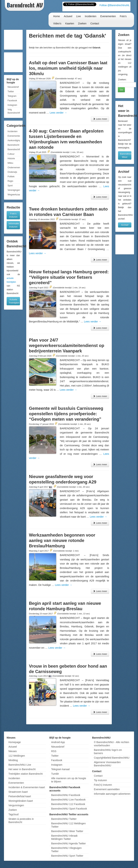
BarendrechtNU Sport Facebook (69, 809)
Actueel (68, 16)
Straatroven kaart (18, 792)
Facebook (12, 101)
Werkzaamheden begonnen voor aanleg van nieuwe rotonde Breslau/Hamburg (62, 540)
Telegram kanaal (60, 769)
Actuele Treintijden (14, 301)
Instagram (12, 105)
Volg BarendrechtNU (14, 111)
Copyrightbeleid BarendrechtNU (112, 758)
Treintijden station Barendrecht (26, 774)
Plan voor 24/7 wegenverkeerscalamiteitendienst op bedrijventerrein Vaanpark (67, 345)
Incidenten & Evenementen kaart (27, 787)
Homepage (15, 742)
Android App (58, 742)
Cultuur (11, 154)
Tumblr (55, 774)
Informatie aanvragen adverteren (112, 794)
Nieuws (13, 751)
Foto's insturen (13, 215)
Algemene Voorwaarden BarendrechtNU (107, 764)
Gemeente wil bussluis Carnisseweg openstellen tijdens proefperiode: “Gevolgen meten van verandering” (66, 414)
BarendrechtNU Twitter (64, 819)
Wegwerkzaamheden (14, 195)
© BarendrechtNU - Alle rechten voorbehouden (111, 744)
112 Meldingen (17, 756)
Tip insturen (100, 780)
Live (79, 16)
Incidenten (91, 16)
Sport (10, 186)
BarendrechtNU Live (20, 765)
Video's (57, 23)
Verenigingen (14, 190)
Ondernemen (14, 168)
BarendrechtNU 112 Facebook (68, 804)
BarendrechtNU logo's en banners (108, 752)
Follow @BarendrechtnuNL (115, 5)
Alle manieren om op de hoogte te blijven (69, 780)
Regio (10, 181)
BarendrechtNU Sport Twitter (67, 856)
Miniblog (13, 760)
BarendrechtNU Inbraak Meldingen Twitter (64, 837)
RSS (54, 751)
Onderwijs (12, 172)
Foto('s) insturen (103, 785)
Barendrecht (13, 145)
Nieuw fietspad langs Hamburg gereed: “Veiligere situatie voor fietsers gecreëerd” (69, 277)
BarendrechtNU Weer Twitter (67, 831)
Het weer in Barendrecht (22, 769)
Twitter (11, 92)
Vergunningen (16, 805)
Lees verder (58, 113)
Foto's (123, 16)
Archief (125, 225)
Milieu (10, 163)
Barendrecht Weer (126, 155)
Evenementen (108, 16)
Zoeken (82, 23)
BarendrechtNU (14, 149)
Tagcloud (13, 814)
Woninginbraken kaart (21, 801)
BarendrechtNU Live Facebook (68, 800)
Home (57, 16)
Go (121, 90)
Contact (95, 23)
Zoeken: (122, 80)
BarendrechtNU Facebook (66, 795)
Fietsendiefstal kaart (20, 796)
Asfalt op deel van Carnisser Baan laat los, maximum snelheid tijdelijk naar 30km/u (68, 68)
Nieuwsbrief (13, 87)
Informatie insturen (14, 225)
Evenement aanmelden (107, 789)
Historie (11, 159)
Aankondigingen (14, 140)
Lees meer (100, 119)
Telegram (12, 96)
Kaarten (70, 23)
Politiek (11, 177)
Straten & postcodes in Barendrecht (21, 821)
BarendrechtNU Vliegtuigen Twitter (66, 850)
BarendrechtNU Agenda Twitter (69, 843)
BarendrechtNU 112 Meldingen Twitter (68, 825)
